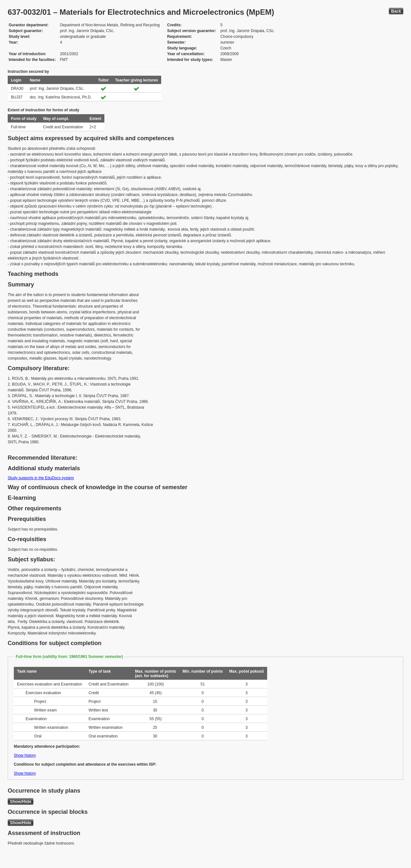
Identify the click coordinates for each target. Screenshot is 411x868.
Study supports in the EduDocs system (41, 478)
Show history (25, 755)
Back (396, 11)
